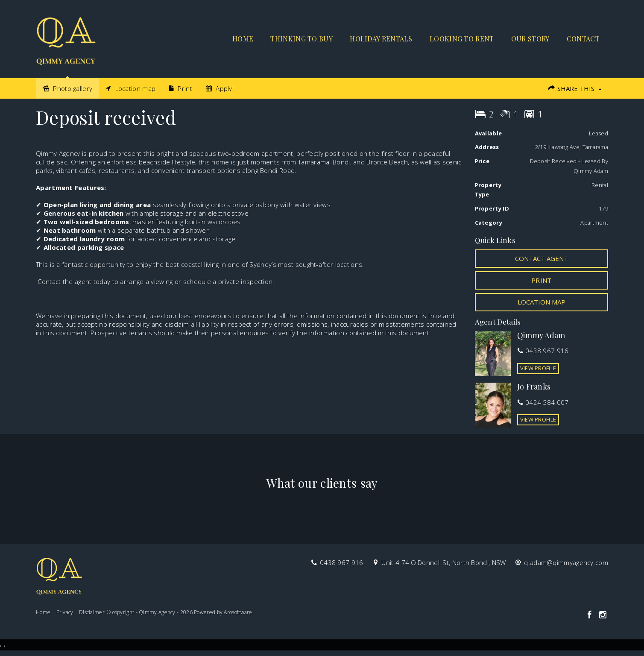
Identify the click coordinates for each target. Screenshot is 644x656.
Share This (575, 88)
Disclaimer (92, 612)
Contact (583, 39)
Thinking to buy (302, 39)
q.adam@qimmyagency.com (566, 562)
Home (243, 39)
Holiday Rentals (381, 39)
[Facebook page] (590, 615)
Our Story (530, 39)
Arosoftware (238, 612)
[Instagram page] (603, 615)
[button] (542, 280)
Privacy (65, 612)
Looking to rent (462, 39)
